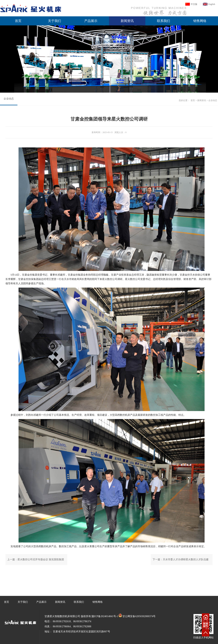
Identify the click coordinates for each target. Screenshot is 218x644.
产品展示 (91, 21)
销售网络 (200, 21)
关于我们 (54, 21)
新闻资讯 (127, 21)
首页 (18, 21)
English (212, 4)
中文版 (194, 4)
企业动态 (9, 99)
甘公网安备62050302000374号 (139, 616)
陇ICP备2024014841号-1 (105, 616)
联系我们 (163, 21)
